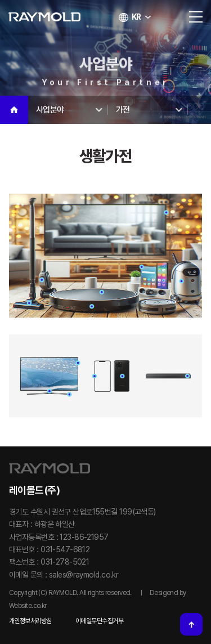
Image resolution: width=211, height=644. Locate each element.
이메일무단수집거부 (99, 621)
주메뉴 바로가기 (0, 0)
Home (14, 110)
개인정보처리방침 (30, 621)
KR (135, 17)
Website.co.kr (28, 606)
